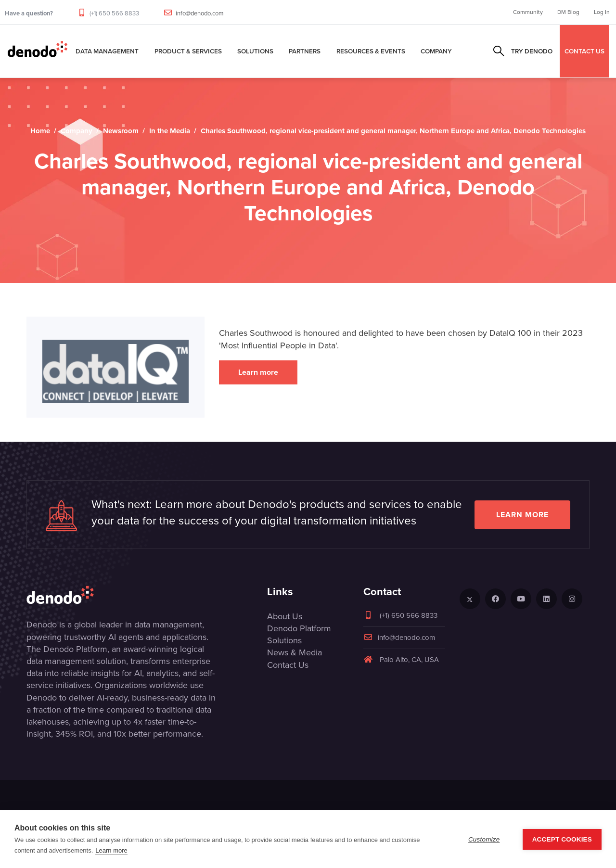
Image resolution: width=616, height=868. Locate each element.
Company (436, 51)
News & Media (295, 652)
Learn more (258, 372)
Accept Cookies (562, 839)
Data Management (107, 51)
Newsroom (121, 131)
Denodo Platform (299, 628)
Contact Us (288, 665)
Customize (484, 839)
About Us (285, 616)
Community (528, 12)
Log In (602, 12)
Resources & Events (371, 51)
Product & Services (188, 51)
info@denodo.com (200, 13)
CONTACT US (584, 51)
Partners (305, 51)
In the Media (170, 131)
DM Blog (568, 12)
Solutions (255, 51)
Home (40, 131)
